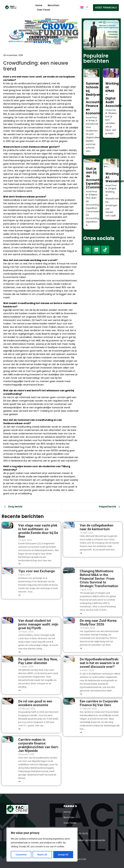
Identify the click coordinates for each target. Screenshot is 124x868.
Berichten (54, 5)
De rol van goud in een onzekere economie (35, 703)
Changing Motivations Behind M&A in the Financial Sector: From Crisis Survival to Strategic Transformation (99, 579)
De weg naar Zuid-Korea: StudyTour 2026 (98, 623)
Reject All (42, 855)
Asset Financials (94, 117)
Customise (21, 855)
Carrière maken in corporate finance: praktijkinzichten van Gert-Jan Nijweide (39, 745)
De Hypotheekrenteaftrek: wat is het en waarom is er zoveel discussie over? (99, 663)
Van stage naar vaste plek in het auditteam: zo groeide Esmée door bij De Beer (38, 531)
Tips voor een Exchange (36, 571)
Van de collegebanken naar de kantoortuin (97, 527)
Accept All (63, 855)
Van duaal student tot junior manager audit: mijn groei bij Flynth (38, 624)
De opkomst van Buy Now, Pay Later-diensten (38, 661)
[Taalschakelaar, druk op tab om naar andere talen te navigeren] (84, 7)
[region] (42, 845)
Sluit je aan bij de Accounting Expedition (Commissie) (96, 178)
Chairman (111, 110)
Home (39, 5)
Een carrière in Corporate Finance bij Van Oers (99, 703)
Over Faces (44, 10)
